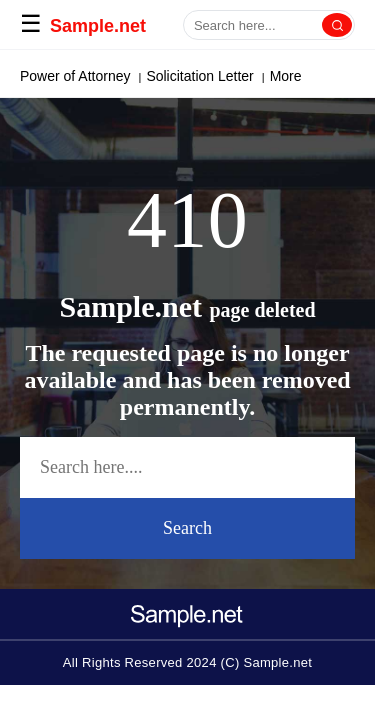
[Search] (337, 25)
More (277, 76)
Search (187, 528)
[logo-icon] (188, 609)
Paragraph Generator (86, 76)
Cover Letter (206, 76)
